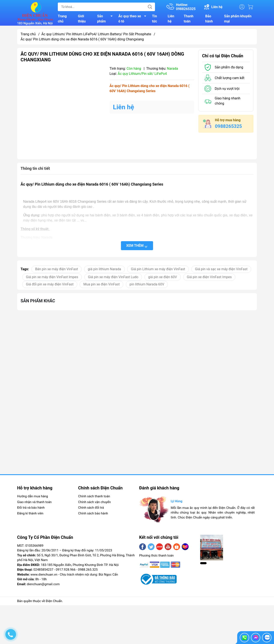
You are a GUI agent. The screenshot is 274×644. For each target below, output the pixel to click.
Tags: (25, 271)
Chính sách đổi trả (91, 509)
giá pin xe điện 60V (162, 278)
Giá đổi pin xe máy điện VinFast (50, 286)
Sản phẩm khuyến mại (238, 20)
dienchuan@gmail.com (43, 586)
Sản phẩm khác (38, 302)
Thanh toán (188, 20)
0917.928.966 (66, 571)
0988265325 (228, 128)
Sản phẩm (106, 20)
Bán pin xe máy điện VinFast (57, 271)
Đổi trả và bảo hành (31, 509)
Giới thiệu (82, 20)
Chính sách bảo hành (93, 515)
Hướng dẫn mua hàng (33, 498)
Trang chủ (62, 20)
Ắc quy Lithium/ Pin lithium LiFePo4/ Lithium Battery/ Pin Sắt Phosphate (96, 36)
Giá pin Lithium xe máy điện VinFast (158, 271)
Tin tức (154, 20)
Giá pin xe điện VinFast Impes (209, 278)
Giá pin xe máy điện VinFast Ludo (113, 278)
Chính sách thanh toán (94, 498)
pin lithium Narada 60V (147, 286)
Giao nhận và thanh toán (34, 504)
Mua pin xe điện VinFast (101, 286)
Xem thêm (137, 247)
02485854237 (43, 571)
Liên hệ (171, 20)
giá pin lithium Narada (104, 271)
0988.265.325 (88, 571)
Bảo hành (209, 20)
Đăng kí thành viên (30, 515)
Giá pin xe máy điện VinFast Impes (52, 278)
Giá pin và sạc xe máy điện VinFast (221, 271)
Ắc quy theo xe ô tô (133, 20)
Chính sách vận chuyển (95, 504)
